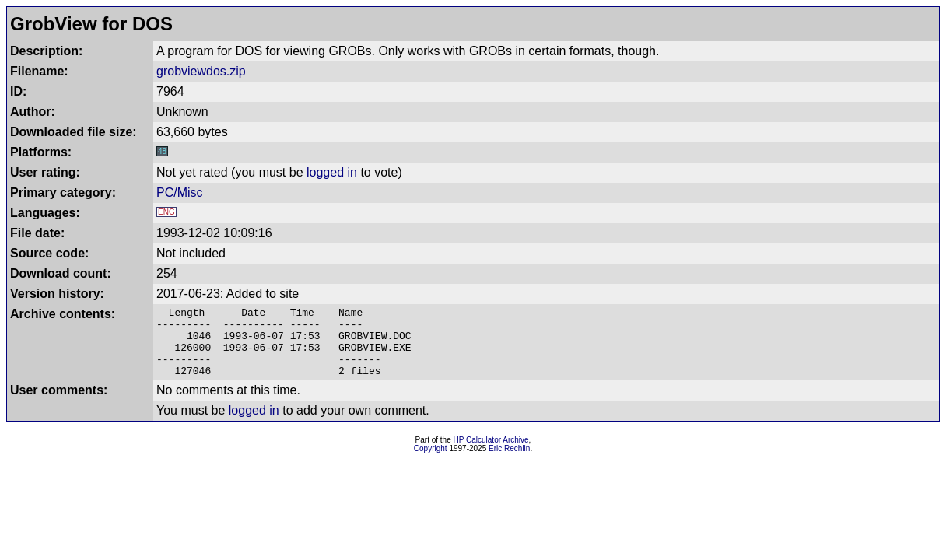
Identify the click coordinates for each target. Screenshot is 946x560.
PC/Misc (180, 192)
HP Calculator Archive (491, 454)
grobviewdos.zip (201, 71)
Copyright (431, 462)
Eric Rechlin (509, 462)
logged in (332, 172)
